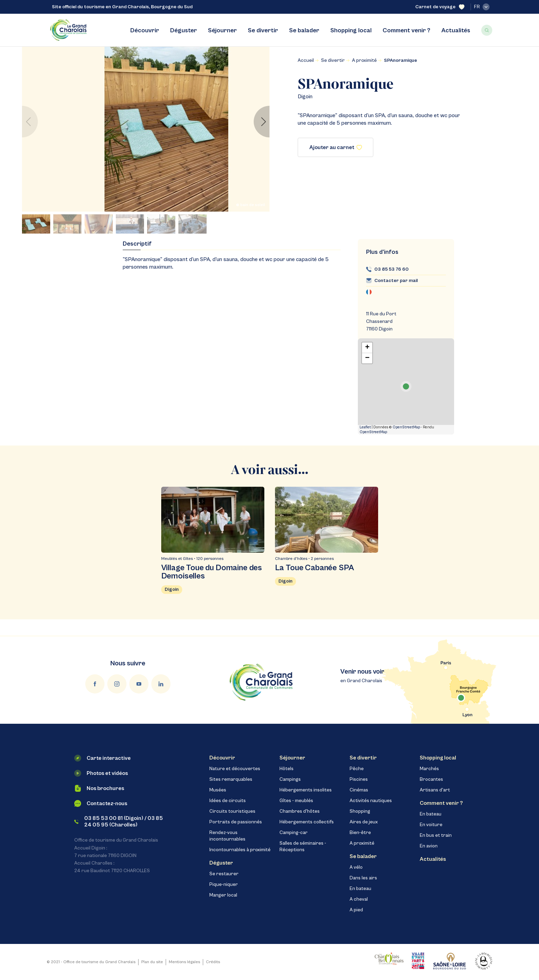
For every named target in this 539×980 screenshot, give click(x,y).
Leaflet (365, 427)
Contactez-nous (101, 803)
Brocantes (431, 779)
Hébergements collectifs (307, 822)
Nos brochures (99, 788)
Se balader (304, 30)
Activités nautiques (371, 801)
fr (482, 7)
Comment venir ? (406, 30)
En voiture (431, 825)
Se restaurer (224, 874)
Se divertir (263, 30)
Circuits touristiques (232, 811)
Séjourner (222, 30)
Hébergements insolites (306, 790)
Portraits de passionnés (236, 822)
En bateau (360, 889)
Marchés (429, 769)
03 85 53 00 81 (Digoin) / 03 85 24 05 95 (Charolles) (119, 821)
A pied (356, 910)
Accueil (306, 60)
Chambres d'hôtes (300, 811)
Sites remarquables (231, 779)
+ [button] (367, 348)
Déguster (184, 30)
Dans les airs (363, 878)
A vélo (356, 867)
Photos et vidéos (101, 773)
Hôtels (287, 769)
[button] (262, 122)
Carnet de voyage (440, 7)
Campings (290, 779)
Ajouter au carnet (336, 147)
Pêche (357, 769)
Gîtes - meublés (296, 801)
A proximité (364, 60)
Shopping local (351, 30)
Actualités (456, 30)
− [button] (367, 358)
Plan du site (152, 962)
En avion (429, 846)
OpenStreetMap (406, 427)
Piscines (359, 779)
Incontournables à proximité (240, 850)
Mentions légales (184, 962)
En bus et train (436, 835)
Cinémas (359, 790)
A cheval (359, 899)
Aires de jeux (364, 822)
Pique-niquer (224, 885)
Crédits (213, 962)
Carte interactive (102, 758)
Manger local (223, 895)
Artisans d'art (435, 790)
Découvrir (145, 30)
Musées (218, 790)
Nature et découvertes (235, 769)
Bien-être (360, 833)
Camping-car (294, 833)
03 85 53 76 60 (392, 269)
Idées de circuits (228, 801)
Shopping (360, 811)
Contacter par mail (396, 281)
